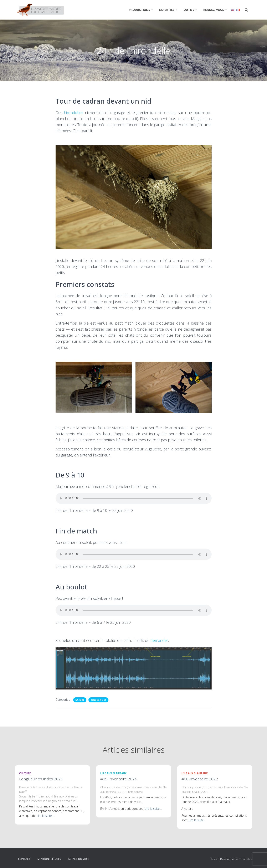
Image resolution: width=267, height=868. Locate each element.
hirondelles (74, 113)
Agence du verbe (79, 859)
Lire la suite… (45, 816)
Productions (141, 10)
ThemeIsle (246, 859)
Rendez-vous (215, 10)
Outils (190, 10)
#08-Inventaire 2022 (200, 779)
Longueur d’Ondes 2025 (41, 779)
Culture (25, 773)
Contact (24, 859)
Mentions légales (49, 859)
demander (159, 640)
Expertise (168, 10)
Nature (80, 700)
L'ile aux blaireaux (113, 773)
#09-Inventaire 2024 (119, 779)
